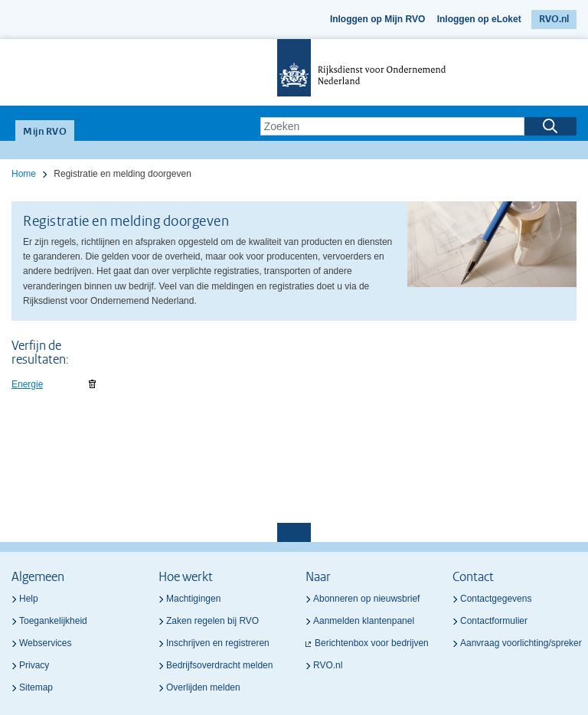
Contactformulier (494, 621)
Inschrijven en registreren (218, 643)
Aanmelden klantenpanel (364, 621)
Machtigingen (193, 599)
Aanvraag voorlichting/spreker (521, 643)
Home (24, 174)
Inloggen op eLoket (479, 19)
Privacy (34, 665)
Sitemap (36, 687)
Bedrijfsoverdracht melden (219, 665)
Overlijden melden (203, 687)
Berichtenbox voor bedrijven (372, 643)
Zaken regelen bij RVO (212, 621)
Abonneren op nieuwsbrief (366, 599)
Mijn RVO (45, 132)
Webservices (45, 643)
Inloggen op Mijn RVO (377, 19)
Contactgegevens (496, 599)
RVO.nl (554, 20)
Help (29, 599)
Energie (27, 384)
